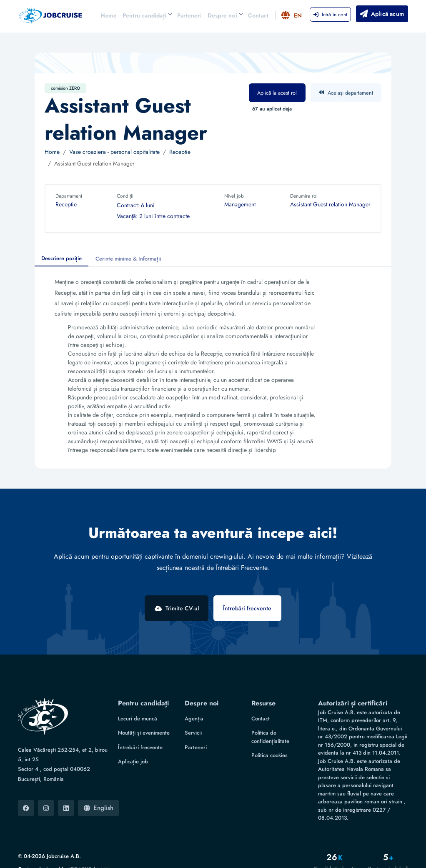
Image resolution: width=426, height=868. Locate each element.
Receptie (180, 152)
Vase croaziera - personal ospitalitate (114, 152)
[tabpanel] (213, 368)
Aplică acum (381, 14)
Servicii (193, 719)
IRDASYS (80, 854)
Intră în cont (330, 15)
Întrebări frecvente (248, 608)
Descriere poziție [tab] (61, 258)
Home (109, 15)
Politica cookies (269, 741)
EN (292, 15)
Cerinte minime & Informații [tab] (128, 259)
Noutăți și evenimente (144, 719)
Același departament (346, 93)
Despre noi (225, 15)
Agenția (194, 704)
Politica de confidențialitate (270, 723)
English (99, 793)
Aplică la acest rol (277, 93)
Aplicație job (133, 747)
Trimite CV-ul (176, 608)
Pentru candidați (147, 15)
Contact (258, 15)
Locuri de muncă (138, 704)
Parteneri (189, 15)
